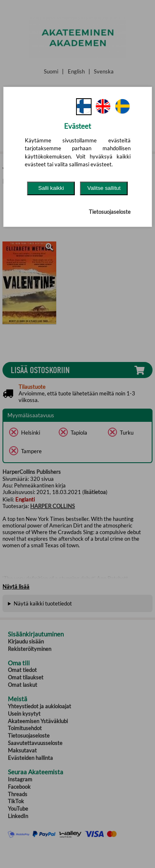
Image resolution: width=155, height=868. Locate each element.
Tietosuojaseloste (110, 212)
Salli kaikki (51, 188)
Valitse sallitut (104, 188)
